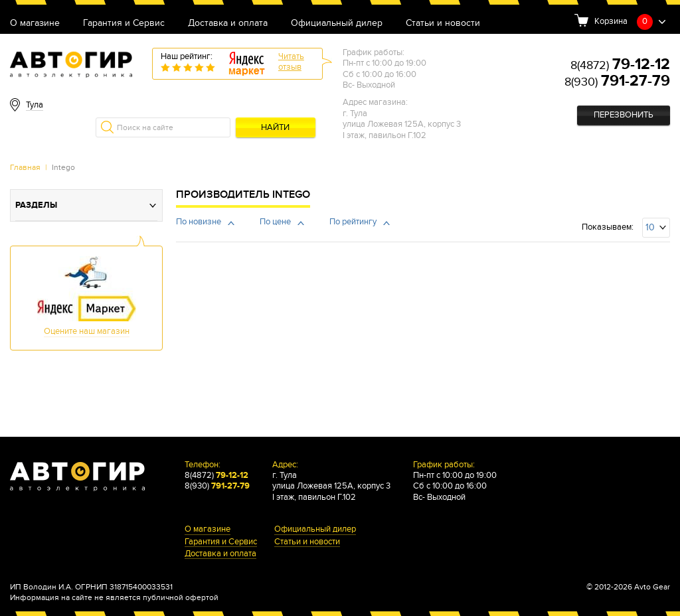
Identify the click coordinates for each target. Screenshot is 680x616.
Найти (275, 128)
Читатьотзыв (291, 62)
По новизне (199, 222)
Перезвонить (624, 115)
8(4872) (620, 65)
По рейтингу (353, 222)
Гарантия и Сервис (124, 24)
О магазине (35, 24)
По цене (275, 222)
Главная (25, 167)
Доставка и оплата (228, 24)
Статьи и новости (443, 24)
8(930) (617, 82)
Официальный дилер (337, 24)
